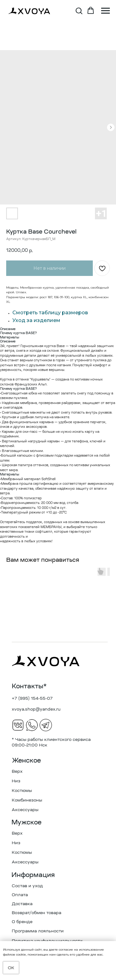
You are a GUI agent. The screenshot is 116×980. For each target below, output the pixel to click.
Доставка (22, 904)
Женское (26, 761)
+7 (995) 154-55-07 (32, 699)
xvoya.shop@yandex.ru (36, 709)
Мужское (26, 823)
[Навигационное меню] (105, 11)
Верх (17, 772)
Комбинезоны (27, 800)
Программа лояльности (38, 931)
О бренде (22, 922)
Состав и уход (27, 886)
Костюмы (22, 791)
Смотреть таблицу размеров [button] (50, 313)
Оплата (20, 895)
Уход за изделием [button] (36, 320)
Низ (16, 781)
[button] (79, 11)
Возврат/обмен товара (37, 913)
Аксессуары (25, 810)
